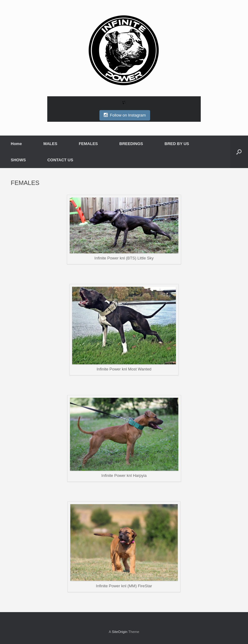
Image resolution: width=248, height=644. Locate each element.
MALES (50, 144)
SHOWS (18, 160)
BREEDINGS (131, 144)
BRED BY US (177, 144)
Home (16, 144)
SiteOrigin (120, 632)
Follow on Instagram (125, 115)
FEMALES (88, 144)
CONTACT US (60, 160)
